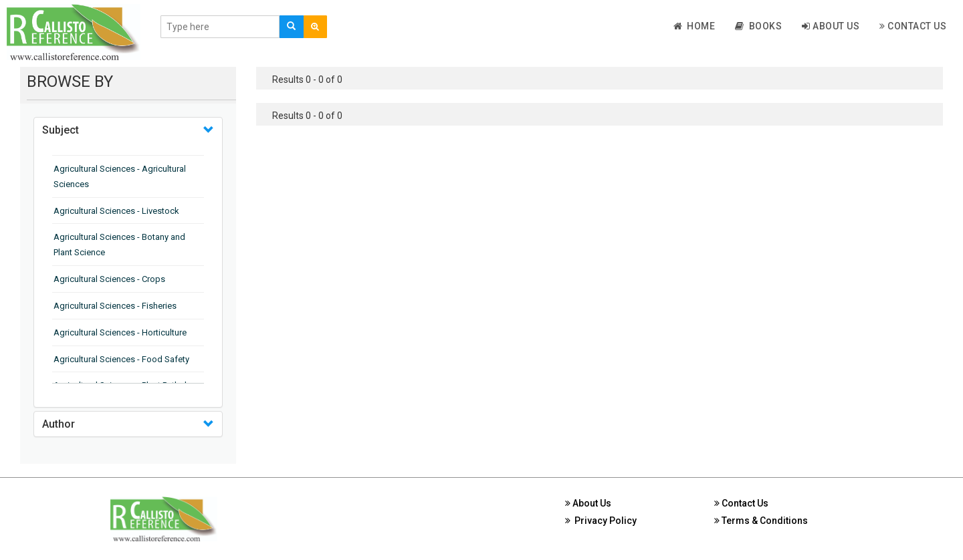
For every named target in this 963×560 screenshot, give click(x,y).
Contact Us (913, 26)
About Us (831, 26)
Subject (61, 130)
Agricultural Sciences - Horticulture (120, 332)
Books (758, 26)
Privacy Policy (601, 521)
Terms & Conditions (761, 521)
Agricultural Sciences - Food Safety (121, 359)
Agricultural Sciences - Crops (109, 279)
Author (59, 424)
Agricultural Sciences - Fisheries (115, 306)
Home (694, 26)
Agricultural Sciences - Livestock (116, 211)
